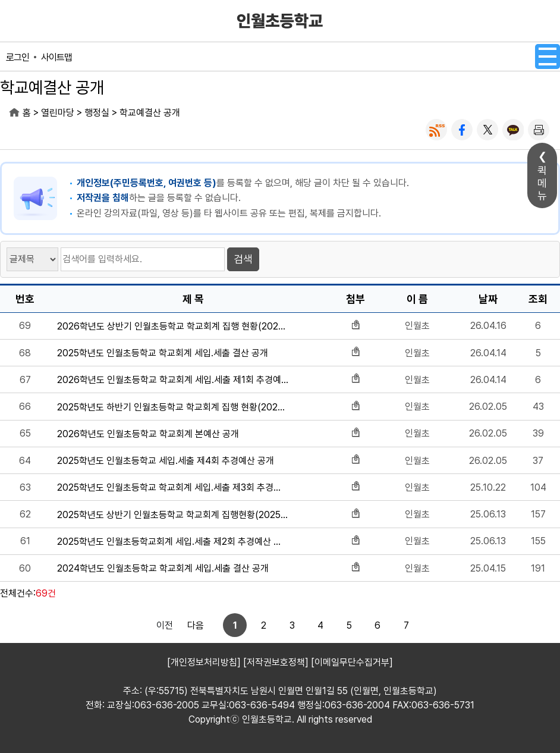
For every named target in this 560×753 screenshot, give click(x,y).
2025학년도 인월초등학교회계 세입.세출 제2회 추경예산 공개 (173, 542)
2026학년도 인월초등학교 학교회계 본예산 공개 (148, 434)
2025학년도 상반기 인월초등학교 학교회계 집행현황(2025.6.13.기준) (173, 515)
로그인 (18, 57)
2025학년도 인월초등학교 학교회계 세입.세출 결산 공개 (163, 353)
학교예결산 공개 (150, 113)
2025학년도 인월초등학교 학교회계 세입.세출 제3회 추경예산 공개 (173, 487)
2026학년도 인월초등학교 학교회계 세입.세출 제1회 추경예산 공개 (173, 380)
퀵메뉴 (542, 183)
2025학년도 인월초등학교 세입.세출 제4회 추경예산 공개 (166, 461)
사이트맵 (56, 57)
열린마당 (58, 113)
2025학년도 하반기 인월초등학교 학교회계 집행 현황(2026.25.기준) (173, 407)
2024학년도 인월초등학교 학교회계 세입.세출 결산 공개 (163, 568)
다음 (395, 625)
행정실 (97, 113)
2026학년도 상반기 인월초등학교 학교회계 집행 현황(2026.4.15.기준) (173, 326)
